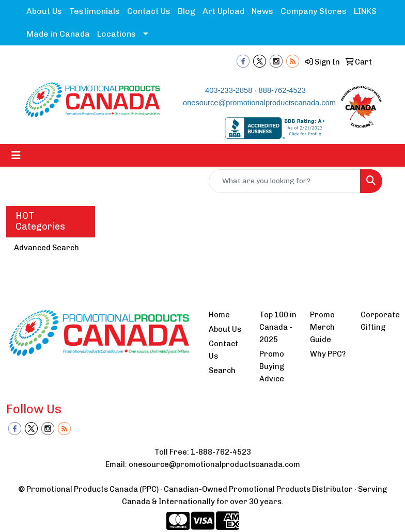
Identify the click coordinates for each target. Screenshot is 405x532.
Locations (116, 34)
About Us (44, 11)
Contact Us (149, 11)
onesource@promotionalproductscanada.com (259, 103)
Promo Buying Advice (272, 366)
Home (219, 315)
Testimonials (95, 11)
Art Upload (223, 11)
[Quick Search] (285, 181)
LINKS (365, 11)
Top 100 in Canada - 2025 (278, 327)
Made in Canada (58, 34)
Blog (186, 11)
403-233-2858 (229, 90)
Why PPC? (328, 354)
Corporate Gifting (380, 321)
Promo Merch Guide (322, 327)
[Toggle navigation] (16, 155)
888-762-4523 (282, 90)
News (262, 11)
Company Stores (314, 11)
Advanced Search (46, 248)
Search (222, 370)
